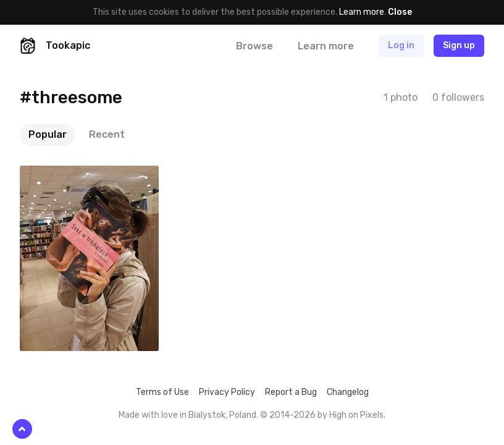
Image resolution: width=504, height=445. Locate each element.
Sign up (459, 45)
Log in (401, 45)
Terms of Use (162, 392)
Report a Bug (291, 392)
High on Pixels (356, 415)
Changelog (348, 392)
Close (400, 12)
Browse (254, 46)
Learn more (362, 12)
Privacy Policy (227, 392)
